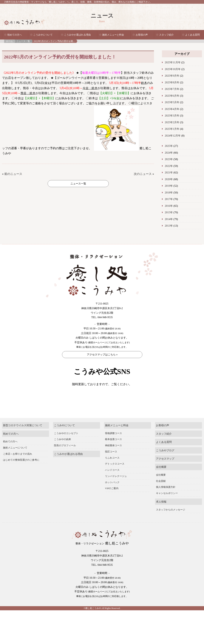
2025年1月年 (172, 129)
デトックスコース (115, 474)
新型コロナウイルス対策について (23, 436)
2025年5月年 (172, 102)
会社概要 (161, 477)
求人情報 (161, 512)
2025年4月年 (172, 109)
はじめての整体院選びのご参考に (21, 470)
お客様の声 (142, 35)
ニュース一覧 (23, 41)
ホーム (9, 41)
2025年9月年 (172, 76)
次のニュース (143, 174)
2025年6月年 (172, 96)
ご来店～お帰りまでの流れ (18, 464)
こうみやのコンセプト (66, 443)
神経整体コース (113, 456)
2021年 (169, 172)
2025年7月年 (172, 89)
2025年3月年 (172, 116)
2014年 (169, 219)
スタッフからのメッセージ (171, 520)
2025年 (169, 146)
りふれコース (112, 468)
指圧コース (111, 462)
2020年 (169, 179)
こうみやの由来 (62, 450)
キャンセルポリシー (167, 504)
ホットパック (112, 493)
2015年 (169, 212)
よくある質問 (192, 35)
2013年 (169, 226)
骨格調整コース (113, 443)
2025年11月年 (173, 62)
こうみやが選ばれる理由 (77, 35)
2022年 (169, 166)
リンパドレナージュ (116, 487)
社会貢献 (161, 491)
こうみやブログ (165, 460)
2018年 (169, 193)
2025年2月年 (172, 122)
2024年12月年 (173, 136)
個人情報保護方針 (166, 497)
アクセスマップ (165, 469)
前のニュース (13, 174)
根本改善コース (113, 450)
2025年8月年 (172, 82)
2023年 (169, 159)
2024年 (169, 153)
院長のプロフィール (65, 456)
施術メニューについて (15, 458)
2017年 (169, 199)
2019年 (169, 186)
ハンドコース (112, 480)
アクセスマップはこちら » (102, 355)
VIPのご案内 (112, 499)
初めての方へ (15, 35)
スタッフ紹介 (166, 35)
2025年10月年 (173, 69)
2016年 (169, 206)
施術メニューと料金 (113, 35)
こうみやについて (43, 35)
